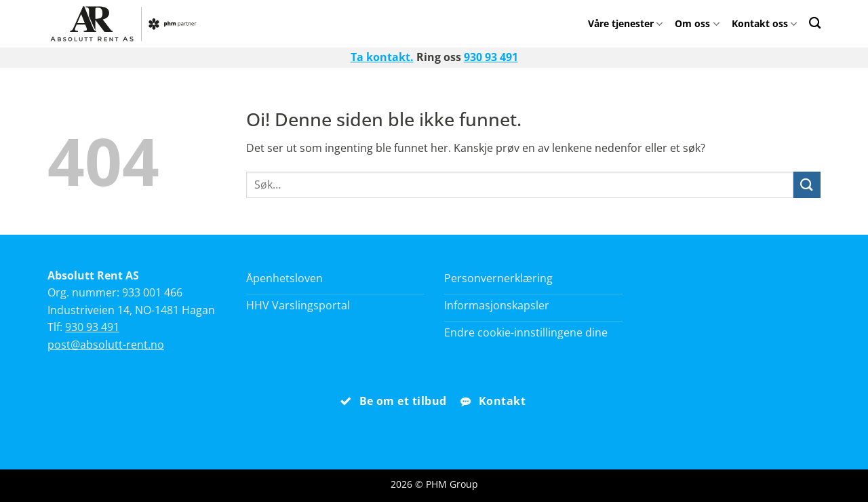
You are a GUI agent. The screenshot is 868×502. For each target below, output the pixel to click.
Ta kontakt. (382, 57)
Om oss (697, 23)
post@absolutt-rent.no (106, 345)
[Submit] (807, 185)
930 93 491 (491, 57)
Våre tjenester (625, 23)
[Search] (815, 23)
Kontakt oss (764, 23)
